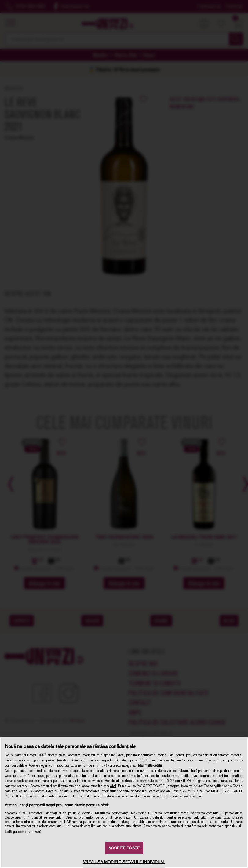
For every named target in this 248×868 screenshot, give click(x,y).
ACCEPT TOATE (124, 848)
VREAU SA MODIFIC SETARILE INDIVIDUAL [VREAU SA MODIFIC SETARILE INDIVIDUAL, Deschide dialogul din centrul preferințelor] (124, 862)
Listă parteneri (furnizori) (23, 832)
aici (113, 786)
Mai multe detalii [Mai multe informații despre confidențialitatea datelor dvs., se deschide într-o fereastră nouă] (150, 765)
